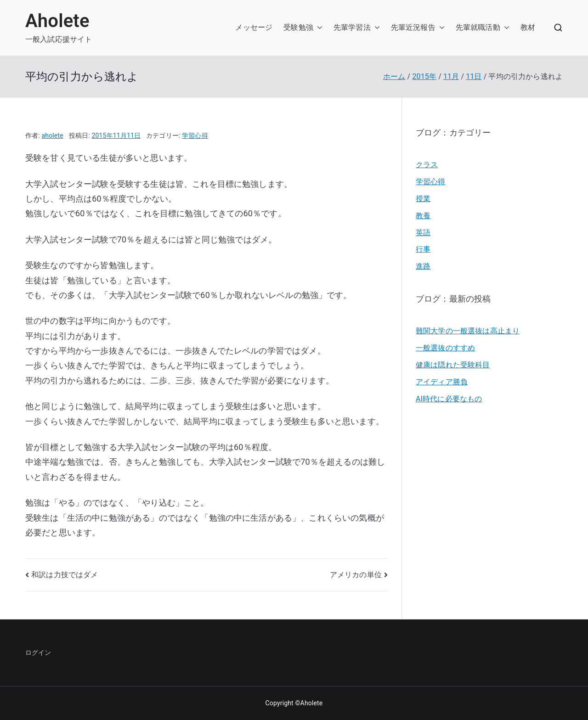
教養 (423, 216)
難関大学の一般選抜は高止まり (468, 331)
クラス (427, 165)
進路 (423, 266)
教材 (528, 27)
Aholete (57, 21)
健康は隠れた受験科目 (453, 365)
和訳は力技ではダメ (65, 575)
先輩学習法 (352, 27)
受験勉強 (298, 27)
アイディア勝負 (442, 382)
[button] (318, 28)
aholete (53, 135)
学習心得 (195, 135)
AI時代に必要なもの (449, 399)
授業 (423, 199)
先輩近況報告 (413, 27)
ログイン (38, 652)
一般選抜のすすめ (445, 348)
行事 (423, 249)
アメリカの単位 (356, 575)
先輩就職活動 (478, 27)
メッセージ (254, 27)
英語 (423, 233)
